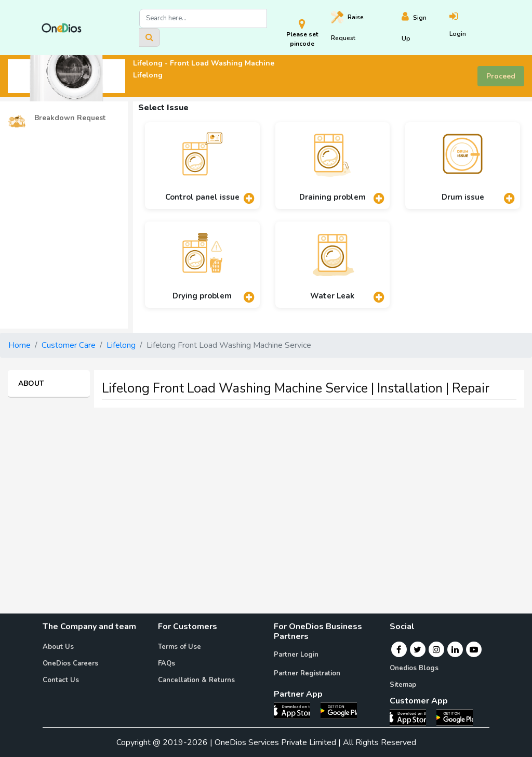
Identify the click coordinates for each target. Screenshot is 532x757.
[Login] (470, 28)
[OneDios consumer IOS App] (412, 717)
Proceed (501, 76)
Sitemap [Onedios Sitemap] (403, 685)
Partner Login (296, 655)
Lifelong (121, 345)
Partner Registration (307, 673)
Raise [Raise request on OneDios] (347, 27)
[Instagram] (436, 649)
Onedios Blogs (414, 668)
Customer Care (69, 345)
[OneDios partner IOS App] (296, 710)
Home (19, 345)
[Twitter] (417, 649)
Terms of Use (179, 647)
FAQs (167, 663)
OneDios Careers (70, 663)
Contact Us (61, 680)
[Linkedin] (455, 649)
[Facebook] (399, 649)
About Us (58, 647)
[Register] (425, 28)
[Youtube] (474, 649)
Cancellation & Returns (196, 680)
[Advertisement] (266, 489)
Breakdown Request (57, 118)
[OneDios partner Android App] (339, 710)
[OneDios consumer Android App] (455, 717)
